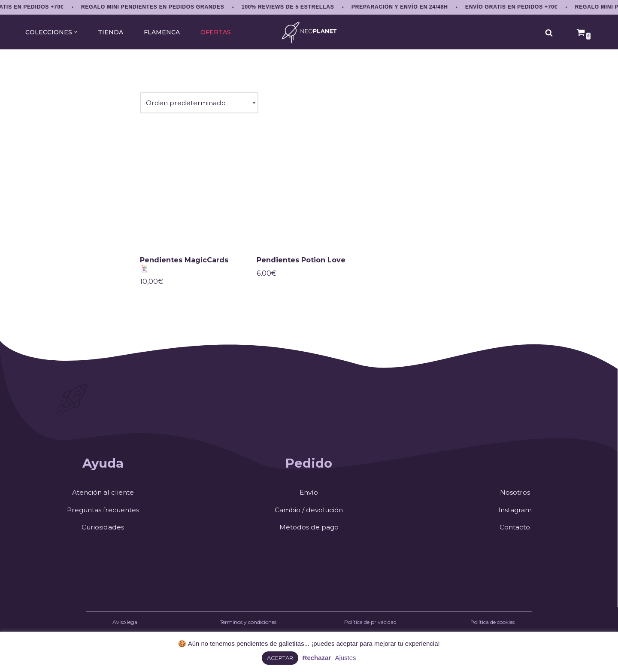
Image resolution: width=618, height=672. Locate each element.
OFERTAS (216, 32)
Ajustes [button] (345, 658)
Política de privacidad (370, 626)
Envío (309, 496)
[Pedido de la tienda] (200, 104)
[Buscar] (549, 33)
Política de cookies (492, 626)
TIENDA (110, 32)
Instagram (515, 513)
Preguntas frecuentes (103, 513)
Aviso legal (126, 626)
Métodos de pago (309, 531)
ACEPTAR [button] (280, 658)
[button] (75, 32)
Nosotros (515, 496)
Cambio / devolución (309, 513)
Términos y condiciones (248, 626)
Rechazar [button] (317, 658)
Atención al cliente (103, 496)
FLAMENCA (162, 32)
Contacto (515, 531)
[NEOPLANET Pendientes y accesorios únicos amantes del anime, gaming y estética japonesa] (309, 32)
